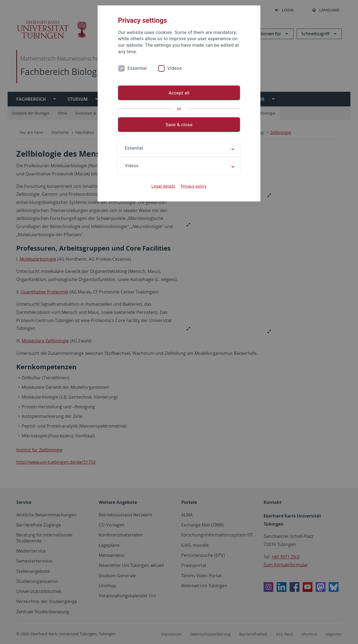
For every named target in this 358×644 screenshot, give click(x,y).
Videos (175, 68)
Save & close (179, 125)
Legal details (164, 186)
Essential (137, 68)
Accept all (179, 93)
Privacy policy (194, 186)
